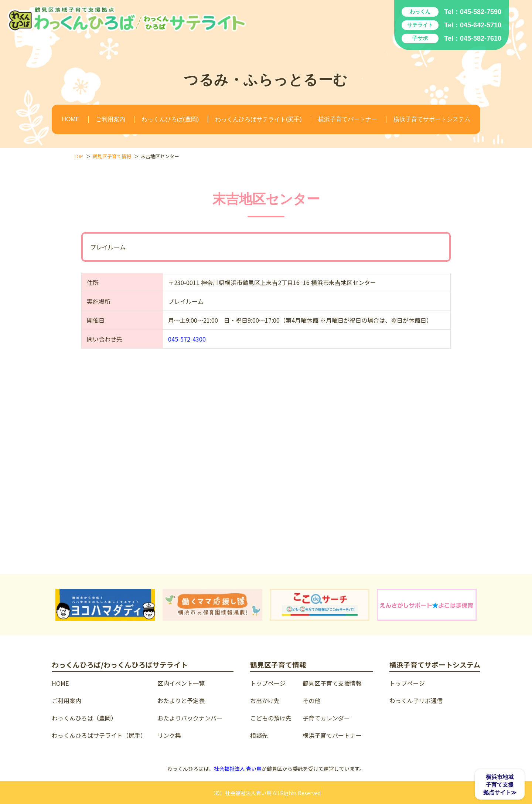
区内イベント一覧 (181, 683)
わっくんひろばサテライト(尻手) (258, 119)
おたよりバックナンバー (190, 718)
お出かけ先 (265, 700)
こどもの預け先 (271, 718)
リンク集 (169, 735)
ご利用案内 (110, 119)
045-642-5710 (481, 25)
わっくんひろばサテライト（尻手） (99, 735)
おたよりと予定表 (181, 700)
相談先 (259, 735)
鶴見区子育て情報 (112, 156)
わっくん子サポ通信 (416, 700)
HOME (71, 119)
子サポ (420, 38)
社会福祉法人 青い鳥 (238, 769)
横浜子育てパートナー (348, 119)
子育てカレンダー (326, 718)
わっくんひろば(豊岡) (170, 119)
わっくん (420, 11)
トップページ (268, 683)
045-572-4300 (187, 339)
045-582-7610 (481, 38)
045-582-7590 (481, 12)
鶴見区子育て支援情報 (332, 683)
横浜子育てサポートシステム (432, 119)
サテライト (420, 25)
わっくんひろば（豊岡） (84, 718)
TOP (79, 156)
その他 (311, 700)
